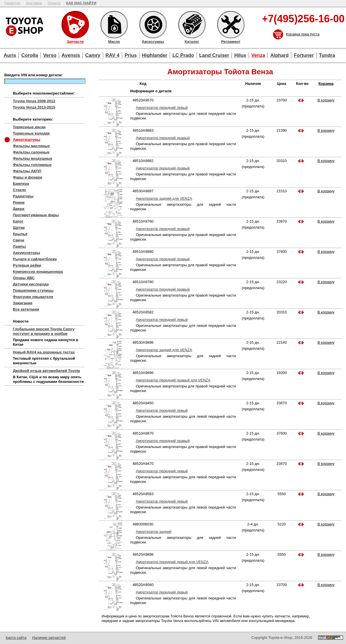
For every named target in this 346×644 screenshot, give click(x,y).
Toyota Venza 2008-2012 (34, 101)
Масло (114, 25)
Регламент (231, 25)
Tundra (327, 55)
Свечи (19, 240)
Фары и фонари (28, 177)
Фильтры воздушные (33, 158)
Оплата (54, 3)
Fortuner (304, 55)
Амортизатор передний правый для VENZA (173, 380)
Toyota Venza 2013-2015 (34, 107)
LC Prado (183, 55)
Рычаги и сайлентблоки (35, 259)
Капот (18, 221)
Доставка (34, 3)
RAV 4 (113, 55)
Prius (131, 55)
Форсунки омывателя (33, 297)
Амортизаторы (27, 140)
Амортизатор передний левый (162, 108)
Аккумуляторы (26, 253)
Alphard (279, 55)
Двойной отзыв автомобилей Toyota (46, 371)
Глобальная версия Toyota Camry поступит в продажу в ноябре (44, 331)
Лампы (19, 246)
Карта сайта (16, 638)
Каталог (192, 25)
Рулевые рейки (27, 265)
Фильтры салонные (31, 152)
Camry (93, 55)
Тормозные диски (29, 127)
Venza (258, 55)
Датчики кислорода (31, 284)
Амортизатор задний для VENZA (164, 198)
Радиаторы (23, 196)
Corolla (30, 55)
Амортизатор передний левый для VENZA (172, 562)
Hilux (240, 55)
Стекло (19, 190)
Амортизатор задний (154, 532)
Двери (19, 209)
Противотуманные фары (36, 215)
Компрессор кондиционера (38, 272)
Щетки (19, 228)
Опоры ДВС (24, 278)
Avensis (71, 55)
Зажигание (23, 303)
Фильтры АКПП (27, 171)
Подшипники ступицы (33, 290)
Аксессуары (153, 25)
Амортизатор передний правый (163, 138)
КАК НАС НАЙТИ (81, 3)
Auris (10, 55)
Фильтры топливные (32, 165)
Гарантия (12, 3)
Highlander (155, 55)
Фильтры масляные (31, 146)
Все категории (26, 309)
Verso (50, 55)
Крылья (20, 234)
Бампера (21, 184)
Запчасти (75, 25)
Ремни (19, 202)
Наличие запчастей (49, 638)
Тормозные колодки (31, 133)
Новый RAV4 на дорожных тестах (44, 352)
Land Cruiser (214, 55)
